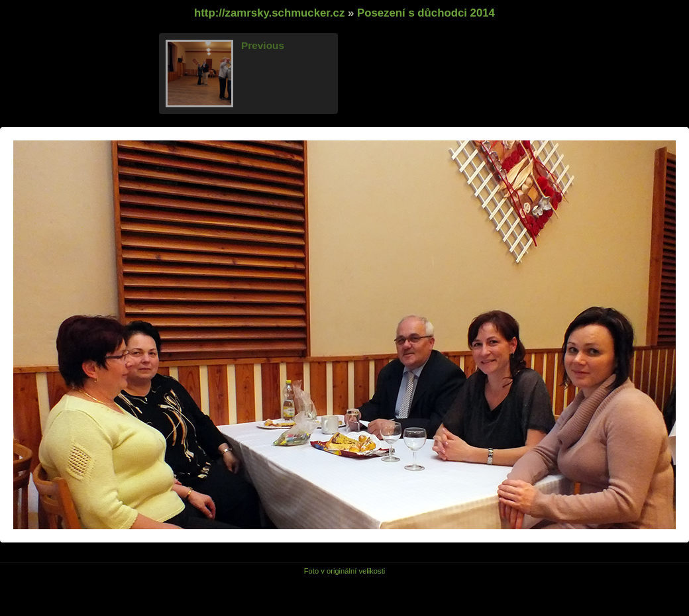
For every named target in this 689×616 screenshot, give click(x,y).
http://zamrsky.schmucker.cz (269, 13)
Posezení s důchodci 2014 (426, 13)
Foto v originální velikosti (345, 571)
